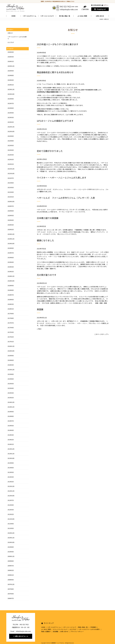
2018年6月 (11, 300)
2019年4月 (11, 262)
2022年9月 (11, 136)
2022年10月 (11, 131)
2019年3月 (11, 267)
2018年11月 (11, 276)
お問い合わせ (100, 16)
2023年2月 (11, 122)
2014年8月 (11, 416)
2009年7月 (11, 566)
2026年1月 (11, 61)
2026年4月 (11, 52)
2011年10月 (11, 519)
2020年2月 (11, 230)
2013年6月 (11, 468)
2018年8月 (11, 290)
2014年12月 (11, 402)
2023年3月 (11, 117)
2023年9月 (11, 99)
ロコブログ (11, 42)
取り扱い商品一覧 (65, 16)
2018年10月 (11, 281)
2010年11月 (11, 538)
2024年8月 (11, 75)
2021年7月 (11, 178)
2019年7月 (11, 253)
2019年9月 (11, 248)
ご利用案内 (93, 627)
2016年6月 (11, 360)
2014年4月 (11, 430)
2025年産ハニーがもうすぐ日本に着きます (58, 44)
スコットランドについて (60, 629)
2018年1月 (11, 309)
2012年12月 (11, 486)
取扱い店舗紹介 (46, 631)
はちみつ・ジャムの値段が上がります (55, 121)
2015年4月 (11, 388)
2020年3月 (11, 225)
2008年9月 (11, 580)
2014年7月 (11, 421)
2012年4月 (11, 505)
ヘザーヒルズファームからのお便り (89, 629)
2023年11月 (11, 89)
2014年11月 (11, 407)
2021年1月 (11, 197)
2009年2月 (11, 570)
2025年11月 (11, 66)
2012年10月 (11, 496)
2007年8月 (11, 589)
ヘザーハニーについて (69, 627)
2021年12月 (11, 169)
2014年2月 (11, 440)
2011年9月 (11, 524)
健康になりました (45, 240)
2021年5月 (11, 187)
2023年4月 (11, 113)
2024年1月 (11, 85)
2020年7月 (11, 206)
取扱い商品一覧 (83, 627)
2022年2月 (11, 159)
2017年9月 (11, 314)
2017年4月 (11, 328)
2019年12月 (11, 234)
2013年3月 (11, 477)
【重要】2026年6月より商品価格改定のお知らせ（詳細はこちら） (58, 1)
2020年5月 (11, 216)
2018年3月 (11, 304)
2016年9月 (11, 356)
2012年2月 (11, 514)
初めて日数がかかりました (50, 151)
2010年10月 (11, 542)
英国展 (40, 309)
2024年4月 (11, 80)
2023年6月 (11, 108)
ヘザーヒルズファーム (29, 16)
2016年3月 (11, 365)
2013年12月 (11, 449)
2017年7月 (11, 323)
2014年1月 (11, 444)
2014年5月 (11, 426)
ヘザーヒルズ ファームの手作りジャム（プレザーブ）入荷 (66, 198)
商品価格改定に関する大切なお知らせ (55, 72)
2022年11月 (11, 127)
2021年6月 (11, 183)
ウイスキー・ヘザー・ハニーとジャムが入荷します (62, 178)
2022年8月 (11, 141)
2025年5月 (11, 71)
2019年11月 (11, 239)
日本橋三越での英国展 (48, 218)
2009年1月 (11, 575)
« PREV (39, 329)
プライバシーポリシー (77, 631)
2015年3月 (11, 393)
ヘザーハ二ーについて (47, 16)
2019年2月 (11, 272)
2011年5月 (11, 528)
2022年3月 (11, 155)
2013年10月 (11, 458)
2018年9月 (11, 286)
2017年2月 (11, 337)
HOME (13, 16)
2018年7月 (11, 295)
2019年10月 (11, 244)
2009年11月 (11, 556)
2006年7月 (11, 598)
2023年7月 (11, 103)
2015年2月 (11, 398)
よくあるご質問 (82, 16)
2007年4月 (11, 594)
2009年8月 (11, 561)
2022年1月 (11, 164)
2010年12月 (11, 533)
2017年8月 (11, 318)
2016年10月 (11, 351)
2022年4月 (11, 150)
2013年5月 (11, 472)
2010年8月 (11, 547)
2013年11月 (11, 454)
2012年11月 (11, 491)
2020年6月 (11, 211)
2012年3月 (11, 510)
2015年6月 (11, 379)
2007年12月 (11, 584)
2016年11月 (11, 346)
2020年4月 (11, 220)
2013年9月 (11, 463)
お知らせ (10, 33)
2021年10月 (11, 173)
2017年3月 (11, 332)
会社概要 (56, 631)
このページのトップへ (102, 334)
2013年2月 (11, 482)
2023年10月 (11, 94)
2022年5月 (11, 145)
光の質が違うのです (47, 275)
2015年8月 (11, 374)
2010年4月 (11, 552)
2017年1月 (11, 342)
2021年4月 (11, 192)
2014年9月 (11, 412)
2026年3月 (11, 57)
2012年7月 (11, 500)
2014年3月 (11, 435)
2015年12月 (11, 370)
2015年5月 (11, 384)
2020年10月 (11, 201)
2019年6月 (11, 258)
